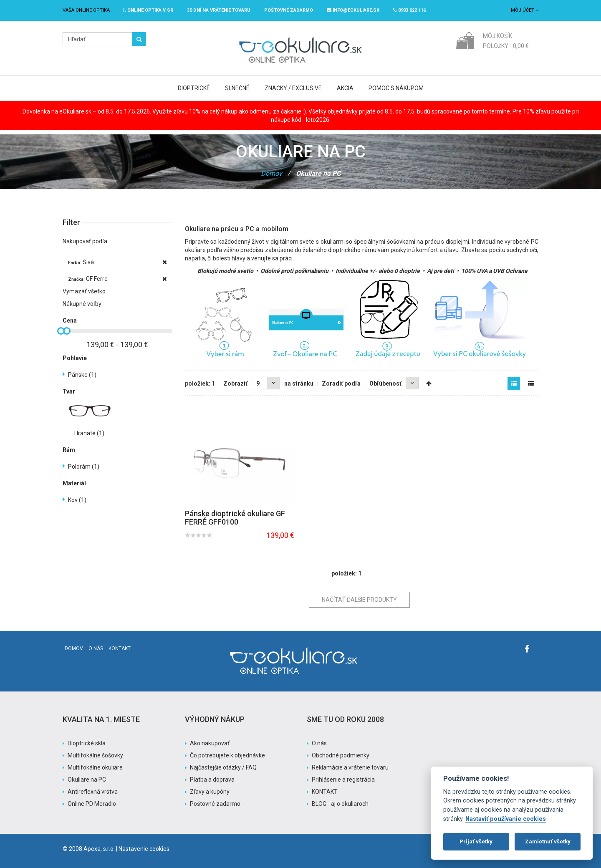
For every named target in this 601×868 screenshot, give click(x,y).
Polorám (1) (84, 467)
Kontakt (120, 648)
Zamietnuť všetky (548, 842)
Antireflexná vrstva (93, 792)
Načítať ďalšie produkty (359, 600)
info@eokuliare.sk (353, 10)
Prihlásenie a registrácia (343, 780)
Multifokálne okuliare (95, 767)
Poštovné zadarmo (215, 804)
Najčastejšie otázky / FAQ (223, 767)
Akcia (345, 88)
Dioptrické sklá (87, 743)
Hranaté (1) (89, 433)
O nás (96, 648)
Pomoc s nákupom (396, 88)
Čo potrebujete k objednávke (227, 755)
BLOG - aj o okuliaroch (340, 804)
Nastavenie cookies (144, 849)
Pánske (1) (82, 375)
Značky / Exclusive (293, 88)
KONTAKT (325, 792)
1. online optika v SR (148, 10)
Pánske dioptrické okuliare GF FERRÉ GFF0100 (235, 518)
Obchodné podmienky (341, 755)
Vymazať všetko (84, 291)
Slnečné (237, 88)
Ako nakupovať (210, 743)
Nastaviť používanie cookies (506, 819)
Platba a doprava (212, 780)
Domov (271, 173)
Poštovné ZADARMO (289, 10)
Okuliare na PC (87, 780)
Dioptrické (194, 88)
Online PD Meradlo (92, 804)
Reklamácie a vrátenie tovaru (350, 767)
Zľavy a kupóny (210, 792)
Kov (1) (77, 500)
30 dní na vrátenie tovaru (219, 10)
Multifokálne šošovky (95, 755)
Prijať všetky (476, 842)
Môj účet (525, 10)
